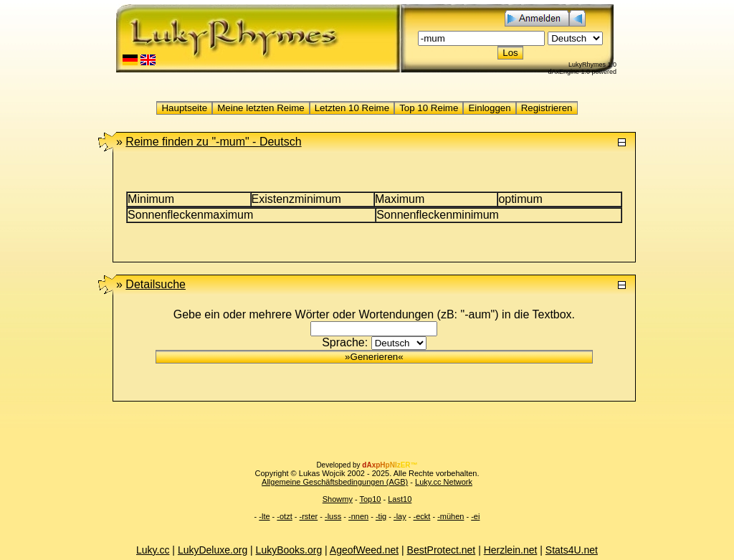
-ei (475, 516)
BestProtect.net (442, 550)
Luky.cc (153, 550)
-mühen (451, 516)
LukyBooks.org (289, 550)
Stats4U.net (572, 550)
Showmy (338, 499)
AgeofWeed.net (364, 550)
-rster (309, 516)
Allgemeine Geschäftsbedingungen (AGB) (335, 482)
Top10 (370, 499)
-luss (333, 516)
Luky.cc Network (444, 482)
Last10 (400, 499)
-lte (264, 516)
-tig (381, 516)
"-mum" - (213, 142)
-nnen (358, 516)
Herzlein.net (511, 550)
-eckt (422, 516)
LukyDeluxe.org (213, 550)
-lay (400, 516)
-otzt (284, 516)
